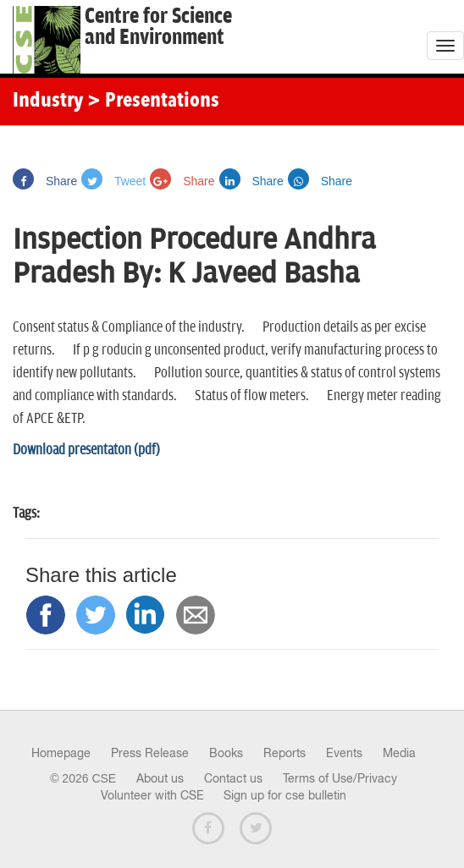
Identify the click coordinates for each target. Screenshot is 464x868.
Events (344, 753)
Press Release (150, 753)
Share (45, 181)
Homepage (61, 753)
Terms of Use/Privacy (340, 778)
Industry (48, 102)
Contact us (233, 778)
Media (399, 753)
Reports (284, 753)
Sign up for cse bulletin (285, 795)
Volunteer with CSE (152, 795)
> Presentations (153, 102)
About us (160, 778)
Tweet (113, 181)
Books (226, 753)
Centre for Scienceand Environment (158, 27)
